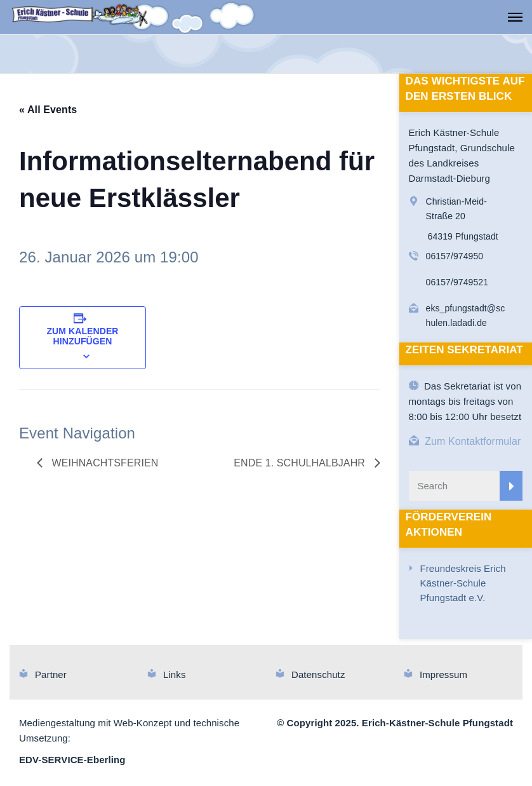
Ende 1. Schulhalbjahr (301, 463)
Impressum (443, 674)
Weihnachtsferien (103, 463)
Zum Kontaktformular (473, 441)
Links (175, 674)
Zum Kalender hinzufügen (82, 336)
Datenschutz (318, 674)
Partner (51, 674)
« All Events (48, 110)
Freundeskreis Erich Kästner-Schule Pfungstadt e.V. (463, 583)
